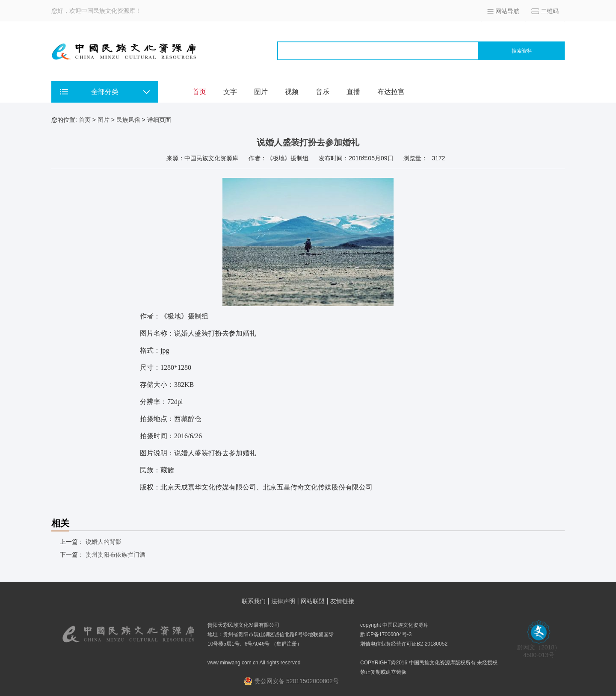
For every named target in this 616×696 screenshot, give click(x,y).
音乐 (323, 92)
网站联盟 (313, 601)
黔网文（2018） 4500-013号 (539, 648)
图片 (261, 92)
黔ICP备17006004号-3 (386, 634)
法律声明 (283, 601)
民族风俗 (128, 120)
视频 (292, 92)
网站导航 (507, 11)
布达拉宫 (391, 92)
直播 (353, 92)
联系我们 (254, 601)
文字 (230, 92)
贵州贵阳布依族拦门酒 (115, 554)
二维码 (550, 11)
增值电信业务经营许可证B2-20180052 (404, 644)
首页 (199, 92)
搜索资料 (522, 51)
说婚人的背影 (104, 542)
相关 (60, 523)
